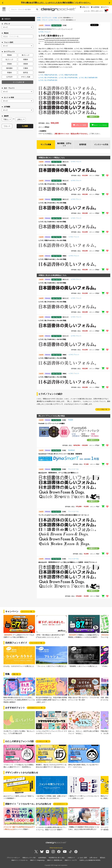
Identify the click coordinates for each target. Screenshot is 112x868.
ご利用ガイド (71, 858)
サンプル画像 (46, 144)
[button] (3, 3)
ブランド (6, 24)
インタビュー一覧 (42, 741)
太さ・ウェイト (8, 88)
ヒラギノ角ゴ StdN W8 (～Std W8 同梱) (52, 165)
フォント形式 (7, 42)
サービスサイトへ (59, 804)
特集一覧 (15, 674)
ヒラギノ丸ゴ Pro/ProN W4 (48, 80)
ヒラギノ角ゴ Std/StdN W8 (88, 78)
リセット (7, 126)
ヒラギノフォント (54, 20)
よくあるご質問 (82, 858)
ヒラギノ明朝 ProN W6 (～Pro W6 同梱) (52, 259)
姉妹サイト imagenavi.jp (37, 860)
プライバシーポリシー (13, 858)
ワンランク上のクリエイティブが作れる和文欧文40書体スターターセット (64, 515)
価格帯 (5, 116)
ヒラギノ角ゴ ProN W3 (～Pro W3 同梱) (52, 184)
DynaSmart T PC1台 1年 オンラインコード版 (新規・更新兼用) (60, 454)
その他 (55, 18)
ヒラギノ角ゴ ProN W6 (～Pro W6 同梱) (52, 203)
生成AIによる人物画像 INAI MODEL (90, 860)
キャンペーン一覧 (27, 612)
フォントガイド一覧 (36, 643)
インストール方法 (101, 144)
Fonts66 (70, 420)
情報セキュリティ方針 (29, 858)
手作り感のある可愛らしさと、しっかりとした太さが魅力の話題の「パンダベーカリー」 (56, 3)
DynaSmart (71, 450)
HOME (39, 18)
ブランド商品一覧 (102, 409)
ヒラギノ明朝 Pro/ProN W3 (48, 75)
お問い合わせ (93, 858)
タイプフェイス (47, 18)
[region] (73, 170)
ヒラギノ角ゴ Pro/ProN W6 (68, 78)
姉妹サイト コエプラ (71, 860)
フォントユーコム (73, 469)
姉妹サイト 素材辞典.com (55, 860)
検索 (25, 126)
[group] (19, 627)
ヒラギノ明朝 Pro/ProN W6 (68, 75)
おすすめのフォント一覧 (35, 708)
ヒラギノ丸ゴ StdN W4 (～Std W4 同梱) (52, 222)
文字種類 (6, 107)
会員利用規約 (42, 858)
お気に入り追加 (80, 125)
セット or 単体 (8, 97)
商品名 (5, 33)
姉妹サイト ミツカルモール (20, 860)
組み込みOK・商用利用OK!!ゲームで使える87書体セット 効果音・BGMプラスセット (68, 562)
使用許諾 (83, 144)
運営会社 (103, 858)
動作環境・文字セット (64, 144)
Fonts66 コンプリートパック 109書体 (52, 423)
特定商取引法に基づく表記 (57, 858)
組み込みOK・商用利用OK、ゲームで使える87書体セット (59, 473)
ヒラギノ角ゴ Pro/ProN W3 (48, 78)
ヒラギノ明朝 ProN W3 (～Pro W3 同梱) (52, 240)
